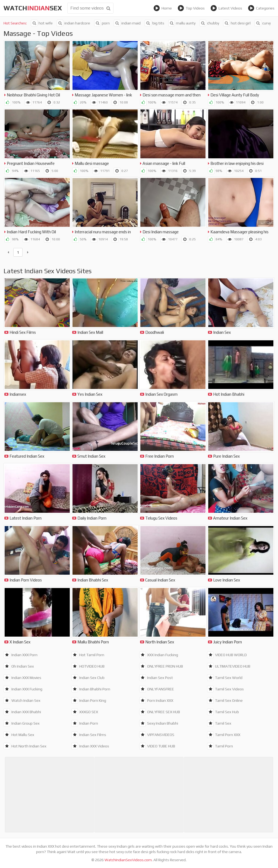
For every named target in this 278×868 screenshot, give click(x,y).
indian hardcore (73, 23)
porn (102, 23)
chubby (209, 23)
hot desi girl (237, 23)
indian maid (127, 23)
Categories (261, 8)
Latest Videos (226, 8)
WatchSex (33, 8)
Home (163, 8)
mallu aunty (182, 23)
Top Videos (191, 8)
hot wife (42, 23)
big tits (154, 23)
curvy (263, 23)
